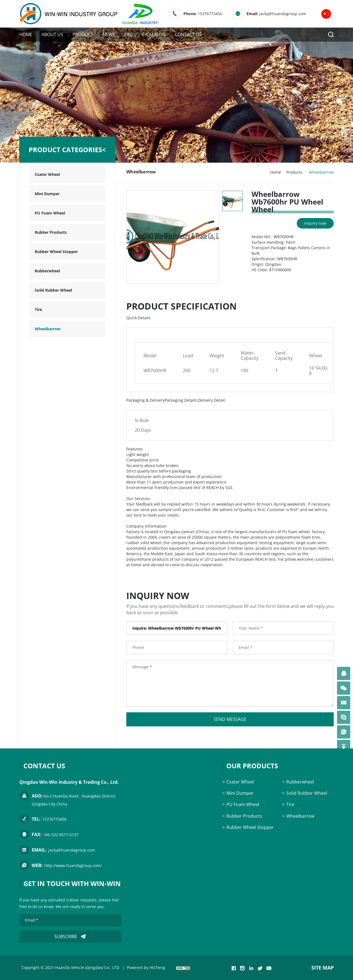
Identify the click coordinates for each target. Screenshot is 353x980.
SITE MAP (323, 968)
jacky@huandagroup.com (283, 14)
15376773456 (210, 14)
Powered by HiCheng (146, 967)
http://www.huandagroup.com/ (73, 865)
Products (294, 172)
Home (276, 172)
